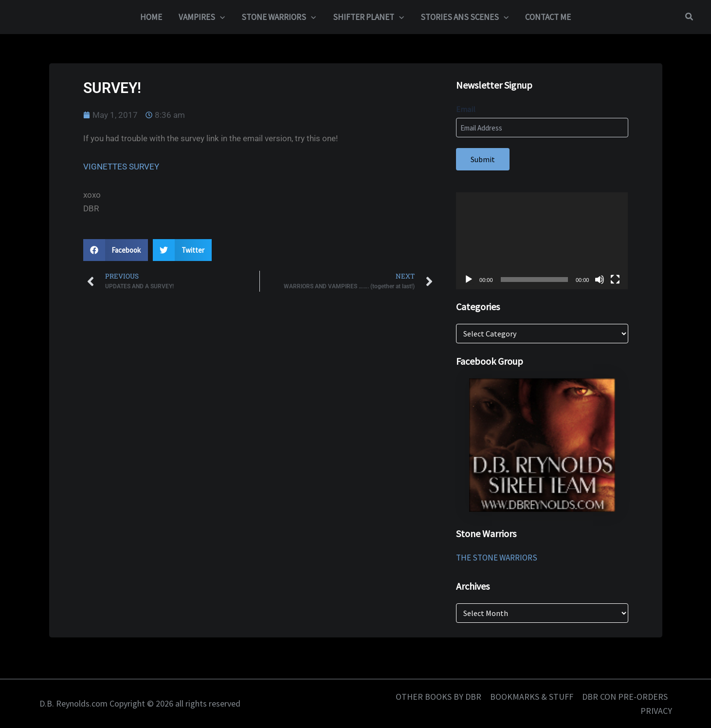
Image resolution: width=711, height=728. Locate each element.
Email (466, 109)
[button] (220, 17)
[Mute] (600, 280)
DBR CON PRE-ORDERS (625, 697)
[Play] (469, 280)
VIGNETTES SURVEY (121, 167)
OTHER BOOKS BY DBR (438, 697)
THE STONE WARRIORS (497, 558)
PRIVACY (656, 711)
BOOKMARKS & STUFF (532, 697)
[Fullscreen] (615, 280)
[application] (542, 241)
